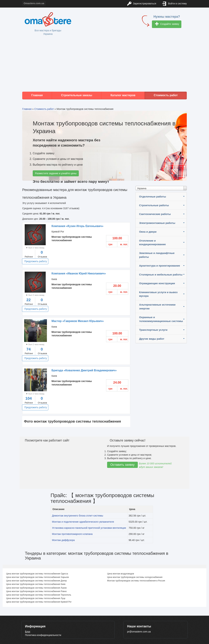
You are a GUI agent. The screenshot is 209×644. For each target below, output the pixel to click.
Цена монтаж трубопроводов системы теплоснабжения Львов (36, 588)
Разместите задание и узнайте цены (56, 173)
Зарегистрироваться (142, 4)
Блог (28, 632)
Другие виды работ (152, 339)
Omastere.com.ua (34, 3)
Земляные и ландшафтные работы (157, 255)
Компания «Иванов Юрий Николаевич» (79, 273)
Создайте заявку (167, 24)
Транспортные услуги (153, 330)
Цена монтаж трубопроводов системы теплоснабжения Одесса (37, 574)
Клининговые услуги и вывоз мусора (158, 294)
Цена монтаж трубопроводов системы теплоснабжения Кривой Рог (39, 602)
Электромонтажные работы (157, 223)
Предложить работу (36, 261)
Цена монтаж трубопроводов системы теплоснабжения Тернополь (39, 595)
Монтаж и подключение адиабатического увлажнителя (83, 522)
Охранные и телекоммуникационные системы (161, 319)
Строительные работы (154, 205)
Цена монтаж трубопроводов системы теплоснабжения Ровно (36, 591)
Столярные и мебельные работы (161, 275)
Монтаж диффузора (63, 540)
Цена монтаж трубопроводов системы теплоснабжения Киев (36, 584)
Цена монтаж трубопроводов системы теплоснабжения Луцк (36, 598)
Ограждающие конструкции (157, 283)
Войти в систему (175, 4)
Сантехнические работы (155, 214)
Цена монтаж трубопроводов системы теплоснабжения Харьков (37, 577)
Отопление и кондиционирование (152, 242)
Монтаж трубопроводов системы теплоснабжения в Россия (136, 581)
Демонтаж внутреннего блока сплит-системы (78, 516)
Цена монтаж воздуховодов (121, 574)
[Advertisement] (104, 64)
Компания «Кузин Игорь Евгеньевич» (77, 226)
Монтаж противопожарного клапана (72, 534)
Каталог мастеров (123, 95)
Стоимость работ (166, 95)
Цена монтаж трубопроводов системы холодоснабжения (135, 577)
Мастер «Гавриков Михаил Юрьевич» (78, 321)
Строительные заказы (77, 95)
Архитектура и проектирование (160, 266)
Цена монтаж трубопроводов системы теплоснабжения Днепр (36, 581)
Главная (37, 95)
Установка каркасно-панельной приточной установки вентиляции (89, 528)
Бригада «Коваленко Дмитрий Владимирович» (84, 370)
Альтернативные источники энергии (157, 306)
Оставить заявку (123, 465)
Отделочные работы (153, 197)
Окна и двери (148, 232)
